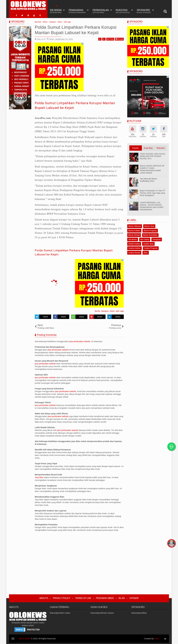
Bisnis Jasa (149, 225)
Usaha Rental (134, 252)
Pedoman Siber (105, 597)
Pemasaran (77, 11)
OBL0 (157, 638)
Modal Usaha (134, 243)
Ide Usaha (145, 238)
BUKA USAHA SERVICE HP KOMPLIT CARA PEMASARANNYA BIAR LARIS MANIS (152, 168)
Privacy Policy (62, 597)
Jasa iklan (39, 477)
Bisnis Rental (134, 234)
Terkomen (161, 147)
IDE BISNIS (56, 11)
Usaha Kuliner (134, 247)
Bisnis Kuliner (134, 230)
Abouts (44, 597)
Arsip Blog (148, 147)
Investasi (123, 11)
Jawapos (105, 310)
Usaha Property (151, 247)
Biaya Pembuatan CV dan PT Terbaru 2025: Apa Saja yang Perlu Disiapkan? (152, 192)
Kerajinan (157, 238)
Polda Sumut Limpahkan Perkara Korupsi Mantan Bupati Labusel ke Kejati (72, 104)
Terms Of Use (83, 597)
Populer (136, 147)
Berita (97, 310)
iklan (146, 252)
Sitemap (134, 597)
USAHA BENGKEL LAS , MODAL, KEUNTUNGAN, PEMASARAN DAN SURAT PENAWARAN (152, 205)
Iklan (122, 597)
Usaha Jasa (148, 243)
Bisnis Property (150, 230)
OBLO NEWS (25, 638)
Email (119, 38)
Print (110, 38)
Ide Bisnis (133, 238)
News (112, 310)
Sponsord (144, 11)
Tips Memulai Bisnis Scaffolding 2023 (148, 179)
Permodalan (101, 11)
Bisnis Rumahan (150, 234)
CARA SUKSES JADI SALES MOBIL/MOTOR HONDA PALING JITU (152, 155)
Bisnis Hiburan (135, 225)
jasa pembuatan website (80, 341)
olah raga (120, 310)
